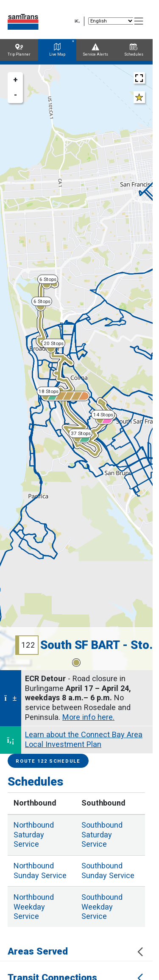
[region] (76, 367)
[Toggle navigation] (139, 21)
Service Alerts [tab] (95, 50)
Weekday (34, 907)
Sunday (40, 870)
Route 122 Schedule (48, 761)
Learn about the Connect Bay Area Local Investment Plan (84, 739)
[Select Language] (111, 21)
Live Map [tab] (57, 50)
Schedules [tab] (134, 50)
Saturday (34, 834)
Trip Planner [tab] (19, 50)
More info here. (88, 717)
